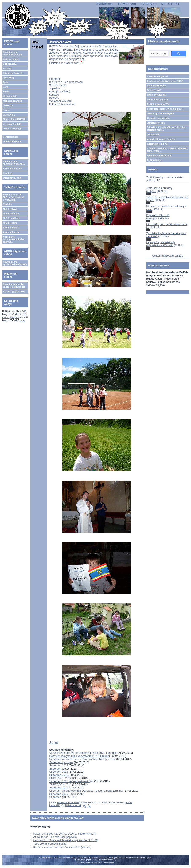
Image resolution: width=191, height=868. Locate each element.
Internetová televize (158, 100)
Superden (55, 769)
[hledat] (158, 54)
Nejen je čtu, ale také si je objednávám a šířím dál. (161, 244)
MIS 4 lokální (10, 223)
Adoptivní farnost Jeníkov (161, 139)
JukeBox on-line (156, 123)
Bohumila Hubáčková (68, 802)
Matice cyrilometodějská (160, 113)
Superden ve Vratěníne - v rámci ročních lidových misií (82, 759)
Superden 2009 (59, 794)
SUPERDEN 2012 (60, 778)
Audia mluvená (11, 232)
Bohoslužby (9, 64)
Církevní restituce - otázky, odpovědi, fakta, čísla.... (167, 150)
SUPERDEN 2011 (60, 784)
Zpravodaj (9, 78)
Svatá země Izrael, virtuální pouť (165, 109)
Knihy (6, 110)
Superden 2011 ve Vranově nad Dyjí (71, 781)
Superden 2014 (59, 765)
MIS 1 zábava (10, 209)
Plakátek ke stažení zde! (66, 63)
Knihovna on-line (12, 169)
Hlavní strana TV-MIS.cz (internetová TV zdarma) (13, 197)
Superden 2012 (59, 775)
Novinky (7, 204)
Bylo (5, 82)
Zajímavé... (9, 115)
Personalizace (11, 137)
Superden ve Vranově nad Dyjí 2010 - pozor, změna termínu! (86, 791)
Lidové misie (10, 96)
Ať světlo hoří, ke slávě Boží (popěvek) (55, 837)
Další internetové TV (158, 104)
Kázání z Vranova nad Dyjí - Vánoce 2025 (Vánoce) (62, 847)
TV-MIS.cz (148, 4)
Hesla (6, 92)
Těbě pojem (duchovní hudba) (50, 844)
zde (24, 311)
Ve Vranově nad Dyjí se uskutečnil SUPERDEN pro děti (83, 753)
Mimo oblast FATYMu (15, 119)
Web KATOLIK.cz (156, 86)
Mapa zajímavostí (12, 101)
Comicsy (8, 173)
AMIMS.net (104, 4)
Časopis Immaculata (158, 118)
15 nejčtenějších (12, 141)
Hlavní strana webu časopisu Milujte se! (14, 286)
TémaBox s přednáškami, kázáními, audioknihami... (166, 129)
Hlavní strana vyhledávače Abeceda (15, 263)
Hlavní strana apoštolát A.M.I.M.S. (14, 163)
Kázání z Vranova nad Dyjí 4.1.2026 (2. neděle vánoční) (65, 834)
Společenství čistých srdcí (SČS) (165, 81)
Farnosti (7, 68)
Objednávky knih (12, 178)
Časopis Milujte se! (158, 76)
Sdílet (54, 743)
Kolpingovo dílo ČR (158, 144)
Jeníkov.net (153, 134)
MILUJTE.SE (171, 4)
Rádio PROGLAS (156, 95)
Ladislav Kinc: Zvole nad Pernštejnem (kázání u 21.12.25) (66, 840)
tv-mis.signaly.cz (14, 316)
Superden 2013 (59, 772)
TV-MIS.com (127, 4)
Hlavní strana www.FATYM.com (12, 53)
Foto (5, 87)
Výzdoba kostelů (12, 124)
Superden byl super (61, 762)
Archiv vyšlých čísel (14, 291)
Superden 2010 (59, 788)
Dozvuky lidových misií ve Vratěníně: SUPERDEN (79, 756)
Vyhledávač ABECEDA (159, 156)
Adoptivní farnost (13, 73)
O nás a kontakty (12, 129)
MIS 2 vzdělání (11, 214)
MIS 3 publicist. (11, 218)
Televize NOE (154, 90)
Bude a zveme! (11, 59)
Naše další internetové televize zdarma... (14, 239)
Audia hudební (11, 227)
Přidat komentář (73, 805)
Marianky (8, 105)
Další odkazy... (155, 160)
